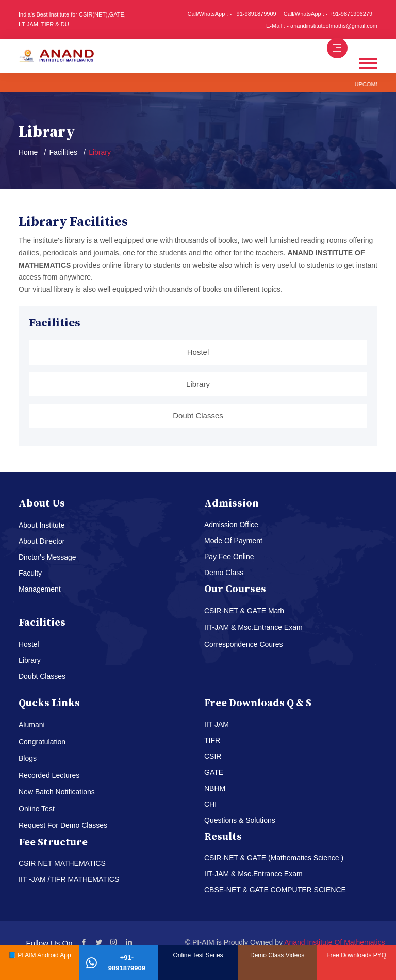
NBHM (215, 788)
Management (40, 589)
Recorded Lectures (49, 775)
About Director (42, 541)
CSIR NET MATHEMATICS (62, 863)
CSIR (213, 756)
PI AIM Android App (44, 955)
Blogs (28, 758)
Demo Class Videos (277, 955)
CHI (210, 804)
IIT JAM (217, 724)
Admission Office (231, 525)
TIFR (212, 740)
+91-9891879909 (116, 963)
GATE (214, 772)
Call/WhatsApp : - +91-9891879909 (232, 14)
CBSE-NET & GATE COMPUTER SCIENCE (275, 890)
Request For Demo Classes (63, 825)
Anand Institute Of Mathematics (334, 942)
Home (28, 152)
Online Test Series (198, 955)
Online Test (37, 809)
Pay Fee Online (229, 557)
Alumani (32, 725)
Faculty (30, 573)
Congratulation (42, 742)
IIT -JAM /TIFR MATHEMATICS (69, 879)
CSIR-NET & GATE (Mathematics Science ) (274, 858)
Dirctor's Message (47, 557)
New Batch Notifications (57, 792)
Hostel (198, 352)
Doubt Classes (198, 415)
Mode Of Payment (233, 541)
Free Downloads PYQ (356, 955)
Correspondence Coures (244, 644)
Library (198, 384)
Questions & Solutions (240, 820)
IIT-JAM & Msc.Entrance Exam (253, 627)
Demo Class (224, 573)
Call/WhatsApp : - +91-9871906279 (328, 14)
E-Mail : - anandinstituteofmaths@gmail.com (322, 26)
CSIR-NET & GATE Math (244, 611)
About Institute (42, 525)
